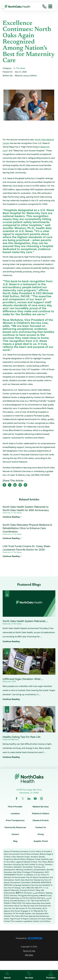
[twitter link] (23, 799)
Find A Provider (15, 807)
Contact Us (41, 827)
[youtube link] (35, 799)
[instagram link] (41, 799)
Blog (15, 841)
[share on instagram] (20, 485)
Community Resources (15, 827)
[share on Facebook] (4, 485)
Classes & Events (41, 820)
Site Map (29, 955)
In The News (19, 68)
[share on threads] (25, 485)
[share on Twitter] (10, 485)
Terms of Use (29, 951)
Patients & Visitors (41, 813)
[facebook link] (17, 799)
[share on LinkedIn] (15, 485)
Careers (15, 834)
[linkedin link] (29, 799)
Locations (15, 813)
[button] (49, 6)
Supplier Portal (41, 841)
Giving (41, 834)
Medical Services (41, 807)
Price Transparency (15, 820)
